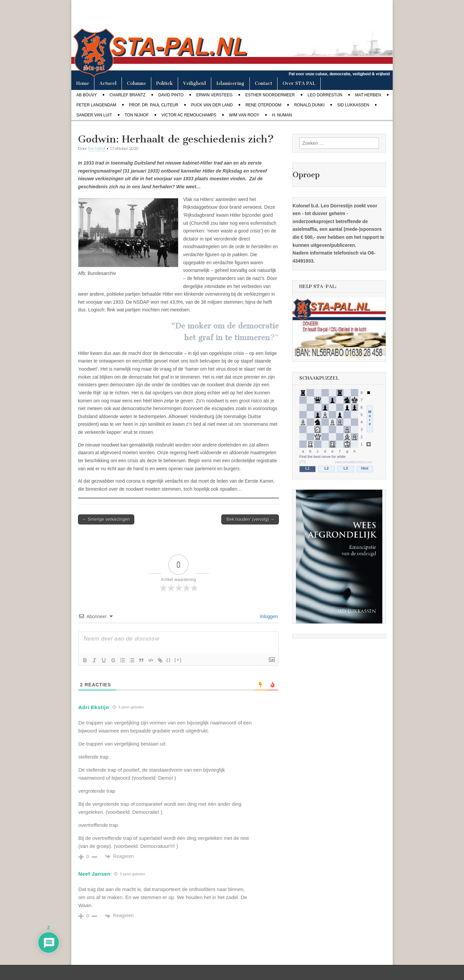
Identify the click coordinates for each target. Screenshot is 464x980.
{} (169, 660)
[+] (178, 660)
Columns (136, 83)
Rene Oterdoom (263, 105)
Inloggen (268, 616)
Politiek (165, 83)
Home (83, 83)
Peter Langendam (96, 105)
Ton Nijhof (137, 115)
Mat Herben (368, 95)
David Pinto (171, 95)
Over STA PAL (299, 83)
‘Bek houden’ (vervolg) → (250, 519)
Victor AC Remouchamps (189, 115)
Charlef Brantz (127, 95)
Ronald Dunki (310, 105)
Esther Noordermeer (270, 95)
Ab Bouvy (87, 95)
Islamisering (230, 83)
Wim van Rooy (244, 115)
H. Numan (282, 115)
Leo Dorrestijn (325, 95)
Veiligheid (195, 83)
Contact (263, 83)
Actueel (108, 83)
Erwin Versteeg (214, 95)
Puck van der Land (212, 105)
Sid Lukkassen (353, 105)
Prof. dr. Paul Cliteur (153, 105)
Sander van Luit (94, 115)
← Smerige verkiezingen (106, 519)
